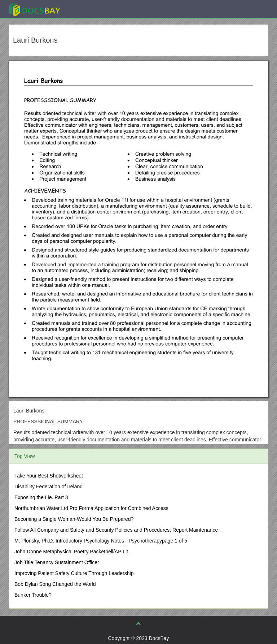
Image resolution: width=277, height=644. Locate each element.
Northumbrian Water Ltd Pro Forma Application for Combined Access (91, 508)
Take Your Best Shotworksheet (49, 476)
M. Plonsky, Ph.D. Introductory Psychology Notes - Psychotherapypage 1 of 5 (101, 541)
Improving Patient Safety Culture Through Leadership (74, 573)
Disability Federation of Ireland (49, 487)
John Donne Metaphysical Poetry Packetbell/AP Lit (71, 552)
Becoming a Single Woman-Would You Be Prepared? (74, 519)
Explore (89, 9)
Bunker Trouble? (33, 595)
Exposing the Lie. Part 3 (41, 497)
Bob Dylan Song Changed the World (55, 584)
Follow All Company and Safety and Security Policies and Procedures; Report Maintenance (116, 530)
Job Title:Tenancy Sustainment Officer (57, 562)
